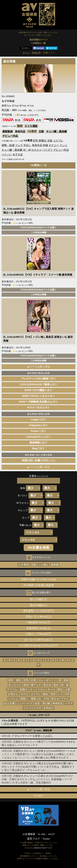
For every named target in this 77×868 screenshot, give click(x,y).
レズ (60, 694)
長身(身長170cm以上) (38, 628)
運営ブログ (34, 839)
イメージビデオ (32, 708)
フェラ (19, 145)
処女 (56, 685)
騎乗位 (43, 141)
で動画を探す (38, 407)
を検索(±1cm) (39, 460)
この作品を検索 (38, 232)
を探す (39, 425)
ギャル (51, 689)
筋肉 (26, 685)
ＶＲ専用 (24, 565)
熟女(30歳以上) (39, 605)
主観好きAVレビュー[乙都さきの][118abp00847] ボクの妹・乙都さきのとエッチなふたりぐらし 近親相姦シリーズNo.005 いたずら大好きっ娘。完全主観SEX (37, 779)
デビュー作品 (10, 136)
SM (67, 694)
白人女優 (10, 703)
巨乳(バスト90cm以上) (38, 617)
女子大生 (18, 155)
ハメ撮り (43, 565)
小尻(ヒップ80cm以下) (38, 634)
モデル (24, 694)
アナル (65, 699)
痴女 (46, 694)
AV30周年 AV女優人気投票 (38, 585)
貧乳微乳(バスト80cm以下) (38, 611)
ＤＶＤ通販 (31, 126)
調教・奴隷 (8, 145)
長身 (66, 680)
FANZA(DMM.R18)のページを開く (38, 227)
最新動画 (8, 131)
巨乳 (36, 141)
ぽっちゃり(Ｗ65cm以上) (38, 640)
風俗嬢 (55, 565)
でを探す (38, 384)
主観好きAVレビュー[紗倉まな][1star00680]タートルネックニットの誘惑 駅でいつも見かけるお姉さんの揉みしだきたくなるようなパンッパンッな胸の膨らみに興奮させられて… (38, 754)
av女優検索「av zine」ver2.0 (38, 834)
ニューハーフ (25, 703)
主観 (41, 131)
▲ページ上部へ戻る (38, 367)
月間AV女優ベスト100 (39, 579)
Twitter (46, 839)
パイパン (7, 155)
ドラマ (69, 703)
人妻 (67, 689)
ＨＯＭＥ (38, 796)
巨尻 (34, 680)
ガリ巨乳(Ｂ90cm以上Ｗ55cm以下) (38, 645)
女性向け (49, 708)
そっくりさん (38, 689)
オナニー (54, 145)
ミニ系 (57, 680)
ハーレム (13, 699)
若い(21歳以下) (39, 599)
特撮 (45, 145)
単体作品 (20, 131)
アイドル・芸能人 (17, 689)
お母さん (13, 694)
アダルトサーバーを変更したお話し (33, 736)
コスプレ (58, 141)
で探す (38, 379)
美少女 (47, 685)
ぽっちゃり (15, 685)
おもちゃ (37, 150)
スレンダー (45, 680)
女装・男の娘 (42, 703)
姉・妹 (65, 685)
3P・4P (27, 150)
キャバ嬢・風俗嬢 (56, 131)
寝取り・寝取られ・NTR (35, 699)
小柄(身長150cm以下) (38, 622)
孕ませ (55, 699)
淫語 (53, 694)
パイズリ (48, 150)
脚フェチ (36, 685)
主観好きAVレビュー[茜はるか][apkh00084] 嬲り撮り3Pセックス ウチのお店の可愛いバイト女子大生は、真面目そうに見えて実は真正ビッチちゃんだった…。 (38, 767)
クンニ (63, 145)
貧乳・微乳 (15, 680)
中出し (27, 145)
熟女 (60, 689)
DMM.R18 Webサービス (43, 848)
